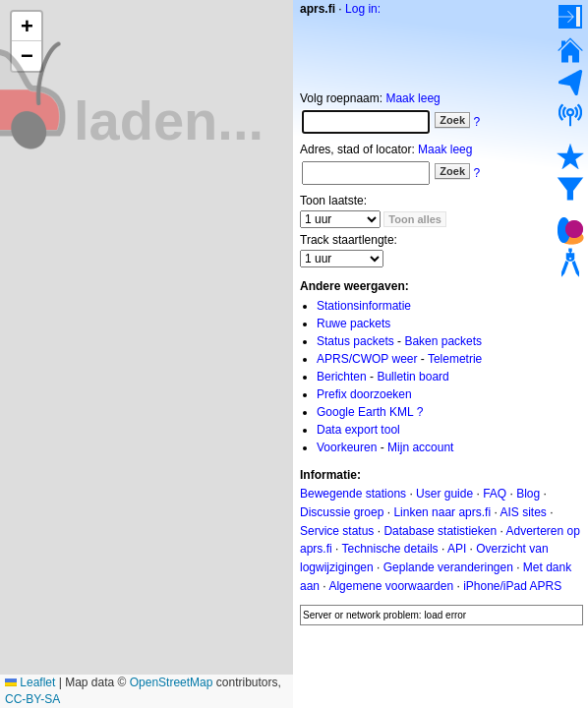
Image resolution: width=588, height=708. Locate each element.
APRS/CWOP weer (367, 359)
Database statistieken (440, 530)
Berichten (342, 377)
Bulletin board (412, 377)
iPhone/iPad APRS (512, 586)
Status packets (355, 341)
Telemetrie (455, 359)
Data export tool (358, 430)
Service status (337, 530)
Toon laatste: (333, 201)
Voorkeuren (347, 447)
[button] (27, 27)
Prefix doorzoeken (364, 394)
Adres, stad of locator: (357, 149)
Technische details (389, 549)
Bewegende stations (353, 494)
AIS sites (523, 512)
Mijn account (420, 447)
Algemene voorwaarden (391, 586)
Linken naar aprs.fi (442, 512)
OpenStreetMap (172, 682)
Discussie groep (342, 512)
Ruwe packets (353, 324)
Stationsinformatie (364, 306)
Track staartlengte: (349, 240)
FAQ (495, 494)
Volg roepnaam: (341, 98)
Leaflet (30, 682)
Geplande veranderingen (448, 567)
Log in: (363, 9)
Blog (528, 494)
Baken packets (443, 341)
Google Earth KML (365, 412)
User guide (444, 494)
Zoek (452, 120)
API (457, 549)
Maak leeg (412, 98)
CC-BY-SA (32, 699)
